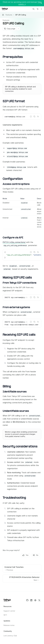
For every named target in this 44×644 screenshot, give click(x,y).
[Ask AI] (38, 116)
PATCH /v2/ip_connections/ (14, 242)
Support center (9, 611)
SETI (5, 615)
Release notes (9, 625)
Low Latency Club (10, 636)
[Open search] (34, 9)
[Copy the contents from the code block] (34, 116)
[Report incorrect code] (31, 116)
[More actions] (41, 9)
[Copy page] (10, 29)
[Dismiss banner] (41, 3)
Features (6, 20)
